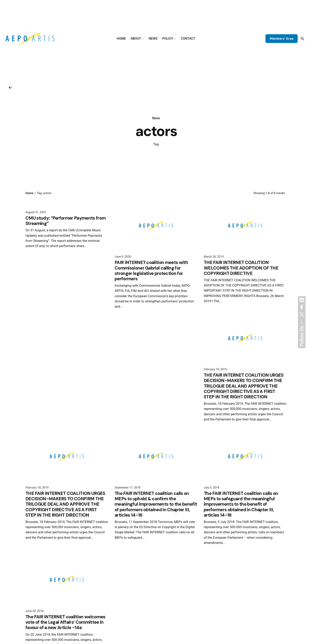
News (156, 118)
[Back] (10, 88)
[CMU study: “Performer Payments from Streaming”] (67, 203)
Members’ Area (282, 39)
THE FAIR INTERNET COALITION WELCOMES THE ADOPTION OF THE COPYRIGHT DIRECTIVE (241, 268)
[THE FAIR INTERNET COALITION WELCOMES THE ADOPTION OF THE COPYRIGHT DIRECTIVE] (245, 226)
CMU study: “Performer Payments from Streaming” (66, 221)
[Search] (302, 39)
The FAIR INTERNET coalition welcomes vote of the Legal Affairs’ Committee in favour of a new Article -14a (65, 622)
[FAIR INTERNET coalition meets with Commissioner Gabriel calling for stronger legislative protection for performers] (156, 226)
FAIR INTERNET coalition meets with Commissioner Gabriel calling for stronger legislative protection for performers (151, 271)
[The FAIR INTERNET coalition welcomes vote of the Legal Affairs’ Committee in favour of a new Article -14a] (67, 580)
